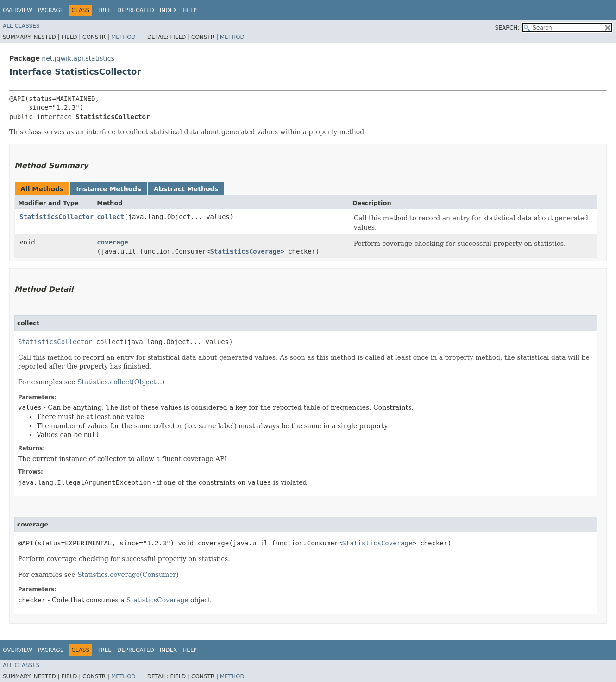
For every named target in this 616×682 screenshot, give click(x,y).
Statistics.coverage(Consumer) (128, 575)
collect (110, 217)
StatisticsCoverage (245, 251)
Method (123, 37)
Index (169, 10)
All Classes (21, 26)
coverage (112, 242)
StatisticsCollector (57, 217)
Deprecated (136, 10)
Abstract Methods (186, 189)
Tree (104, 10)
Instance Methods (108, 189)
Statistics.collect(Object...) (121, 382)
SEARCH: (507, 28)
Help (190, 10)
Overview (18, 10)
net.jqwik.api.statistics (78, 58)
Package (51, 10)
